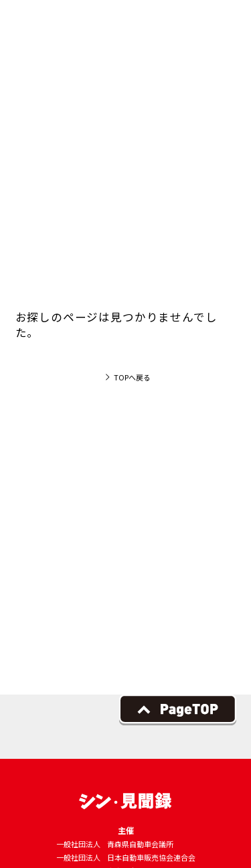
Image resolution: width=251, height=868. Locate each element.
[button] (220, 29)
